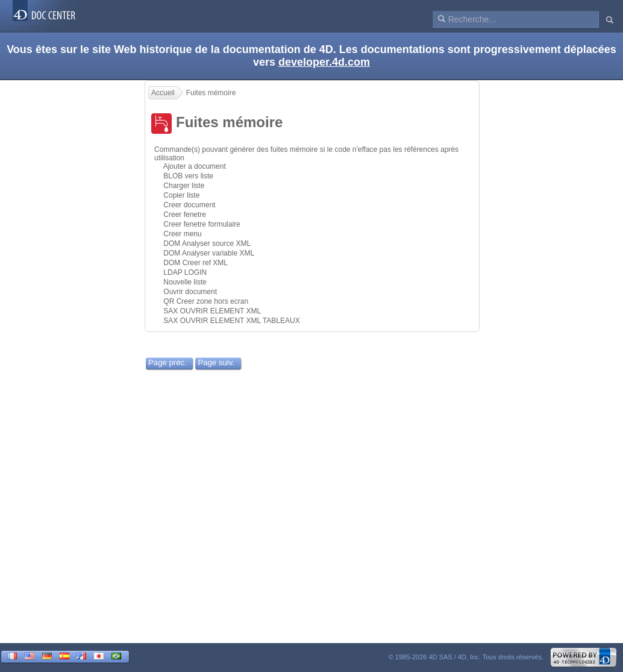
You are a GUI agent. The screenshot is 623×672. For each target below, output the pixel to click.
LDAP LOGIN (185, 272)
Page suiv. (216, 363)
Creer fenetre (185, 215)
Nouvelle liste (185, 282)
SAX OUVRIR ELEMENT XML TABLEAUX (231, 321)
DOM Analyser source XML (207, 243)
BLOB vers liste (188, 176)
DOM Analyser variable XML (209, 253)
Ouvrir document (190, 292)
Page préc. (167, 363)
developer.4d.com (324, 62)
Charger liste (184, 186)
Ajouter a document (195, 166)
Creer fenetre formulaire (202, 224)
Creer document (189, 205)
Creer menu (182, 234)
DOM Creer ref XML (196, 263)
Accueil (163, 93)
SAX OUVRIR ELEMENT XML (212, 311)
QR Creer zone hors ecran (206, 301)
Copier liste (181, 195)
